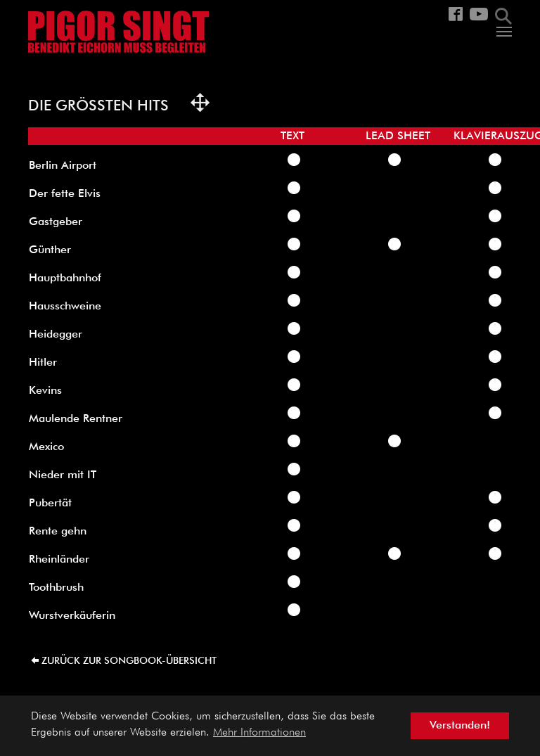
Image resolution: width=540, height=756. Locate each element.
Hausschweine (65, 307)
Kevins (45, 391)
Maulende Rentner (76, 419)
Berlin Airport (63, 166)
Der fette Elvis (65, 194)
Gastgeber (56, 222)
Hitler (43, 363)
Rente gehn (58, 532)
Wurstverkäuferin (72, 616)
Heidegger (56, 335)
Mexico (46, 447)
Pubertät (50, 504)
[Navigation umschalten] (504, 32)
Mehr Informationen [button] (259, 733)
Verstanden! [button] (460, 726)
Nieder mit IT (63, 475)
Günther (50, 250)
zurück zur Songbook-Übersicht (129, 661)
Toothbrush (56, 588)
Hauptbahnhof (65, 278)
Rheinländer (59, 560)
